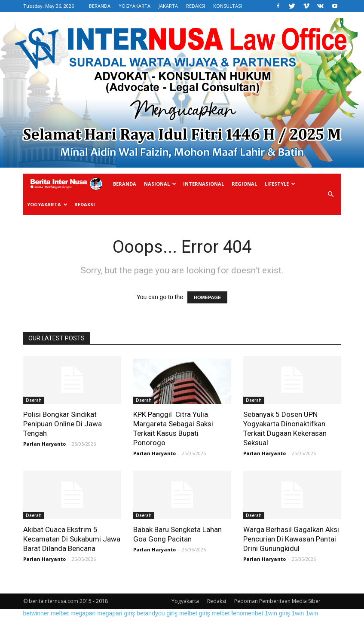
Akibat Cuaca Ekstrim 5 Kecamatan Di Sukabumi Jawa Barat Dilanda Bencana (72, 539)
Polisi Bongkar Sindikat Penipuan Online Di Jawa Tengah (63, 424)
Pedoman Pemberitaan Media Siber (277, 601)
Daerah (34, 400)
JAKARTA (168, 6)
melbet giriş (195, 613)
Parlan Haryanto (44, 444)
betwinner (36, 613)
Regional (244, 184)
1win (298, 613)
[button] (331, 194)
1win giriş (277, 613)
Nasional (160, 184)
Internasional (203, 184)
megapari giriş (116, 613)
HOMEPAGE (207, 297)
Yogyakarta (47, 204)
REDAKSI (196, 6)
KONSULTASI (228, 6)
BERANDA (100, 6)
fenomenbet (247, 613)
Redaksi (85, 204)
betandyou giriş (157, 613)
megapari (83, 613)
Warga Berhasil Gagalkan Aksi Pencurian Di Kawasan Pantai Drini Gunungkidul (291, 539)
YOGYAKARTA (135, 6)
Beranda (125, 184)
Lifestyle (280, 184)
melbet (60, 613)
